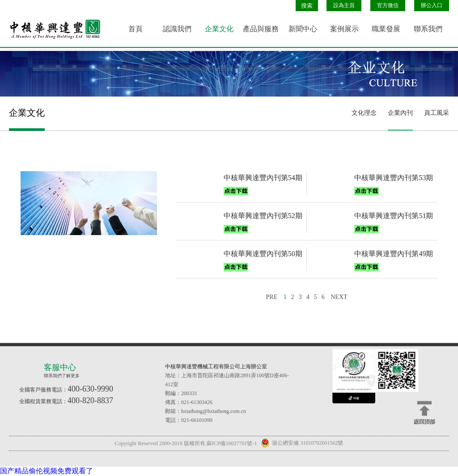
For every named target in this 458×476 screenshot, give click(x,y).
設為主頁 (344, 5)
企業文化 (219, 29)
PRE (272, 297)
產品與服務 (261, 29)
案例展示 (344, 29)
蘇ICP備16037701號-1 (232, 443)
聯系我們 (428, 29)
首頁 (136, 29)
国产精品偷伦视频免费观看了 (47, 471)
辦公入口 (432, 5)
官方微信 (388, 5)
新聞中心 (303, 29)
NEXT (339, 297)
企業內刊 (400, 113)
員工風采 (437, 113)
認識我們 (177, 29)
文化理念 (364, 113)
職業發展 (386, 29)
